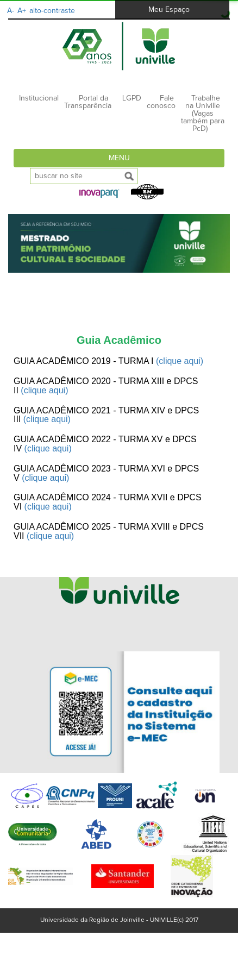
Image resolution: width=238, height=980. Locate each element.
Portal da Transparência (88, 102)
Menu (119, 158)
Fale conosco (161, 102)
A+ (22, 11)
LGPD (132, 98)
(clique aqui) (180, 361)
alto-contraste (52, 11)
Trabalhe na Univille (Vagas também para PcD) (203, 114)
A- (11, 11)
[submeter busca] (129, 176)
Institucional (39, 98)
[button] (99, 194)
